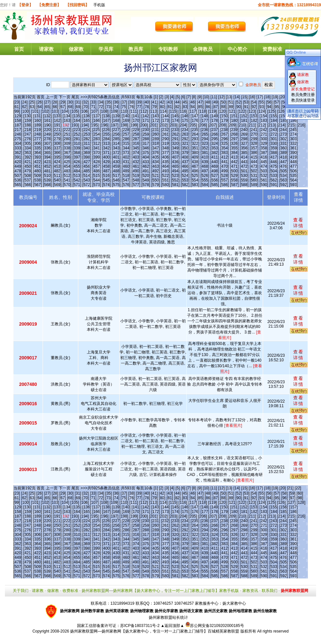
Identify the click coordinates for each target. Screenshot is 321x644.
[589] (254, 185)
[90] (238, 107)
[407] (175, 157)
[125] (272, 111)
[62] (24, 107)
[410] (205, 157)
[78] (147, 107)
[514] (87, 176)
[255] (106, 134)
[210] (242, 125)
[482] (57, 171)
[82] (178, 107)
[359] (274, 148)
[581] (175, 185)
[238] (225, 130)
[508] (28, 176)
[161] (47, 121)
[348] (166, 148)
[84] (193, 107)
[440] (215, 162)
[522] (166, 176)
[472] (244, 166)
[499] (225, 171)
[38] (131, 102)
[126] (282, 111)
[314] (116, 143)
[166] (96, 121)
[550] (156, 180)
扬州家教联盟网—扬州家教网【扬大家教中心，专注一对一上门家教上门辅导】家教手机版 (160, 591)
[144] (166, 116)
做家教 (76, 49)
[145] (175, 116)
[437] (185, 162)
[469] (215, 166)
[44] (178, 102)
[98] (300, 498)
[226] (106, 130)
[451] (38, 166)
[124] (262, 111)
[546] (116, 180)
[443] (244, 162)
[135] (77, 116)
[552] (175, 180)
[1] (156, 97)
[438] (195, 162)
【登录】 (25, 5)
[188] (28, 125)
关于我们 (21, 591)
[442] (234, 162)
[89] (231, 107)
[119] (212, 111)
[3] (167, 97)
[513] (77, 176)
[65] (47, 107)
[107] (94, 111)
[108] (104, 111)
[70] (85, 107)
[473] (254, 166)
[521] (156, 176)
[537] (28, 180)
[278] (47, 139)
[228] (126, 130)
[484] (77, 171)
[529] (234, 176)
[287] (136, 139)
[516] (106, 176)
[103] (55, 111)
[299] (254, 139)
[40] (147, 102)
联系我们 (270, 591)
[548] (136, 180)
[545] (106, 180)
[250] (57, 134)
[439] (205, 162)
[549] (146, 180)
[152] (244, 116)
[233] (175, 130)
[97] (292, 498)
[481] (47, 171)
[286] (126, 139)
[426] (77, 162)
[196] (104, 125)
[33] (93, 102)
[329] (264, 143)
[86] (208, 107)
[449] (18, 166)
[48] (208, 102)
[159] (28, 121)
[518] (126, 176)
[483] (67, 171)
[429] (106, 162)
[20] (283, 97)
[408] (185, 157)
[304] (18, 143)
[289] (156, 139)
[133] (57, 116)
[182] (254, 121)
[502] (254, 171)
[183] (264, 121)
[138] (106, 116)
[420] (18, 162)
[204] (183, 125)
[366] (57, 153)
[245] (293, 130)
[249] (47, 134)
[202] (163, 125)
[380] (195, 153)
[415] (254, 157)
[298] (244, 139)
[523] (175, 176)
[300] (264, 139)
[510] (47, 176)
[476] (283, 166)
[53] (246, 102)
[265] (205, 134)
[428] (96, 162)
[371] (106, 153)
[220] (47, 130)
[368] (77, 153)
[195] (94, 125)
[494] (175, 171)
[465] (175, 166)
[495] (185, 171)
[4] (172, 97)
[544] (96, 180)
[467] (195, 166)
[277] (38, 139)
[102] (45, 111)
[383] (225, 153)
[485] (87, 171)
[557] (225, 180)
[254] (96, 134)
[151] (234, 116)
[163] (67, 121)
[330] (274, 143)
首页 (19, 49)
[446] (274, 162)
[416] (264, 157)
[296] (225, 139)
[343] (116, 148)
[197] (114, 125)
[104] (65, 111)
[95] (277, 107)
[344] (126, 148)
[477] (293, 166)
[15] (244, 97)
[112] (144, 111)
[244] (283, 130)
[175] (185, 121)
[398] (87, 157)
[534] (283, 176)
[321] (185, 143)
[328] (254, 143)
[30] (70, 102)
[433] (146, 162)
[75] (124, 107)
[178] (215, 121)
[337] (57, 148)
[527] (215, 176)
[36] (116, 102)
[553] (185, 180)
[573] (96, 185)
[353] (215, 148)
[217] (18, 130)
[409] (195, 157)
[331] (283, 143)
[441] (225, 162)
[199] (134, 125)
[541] (67, 180)
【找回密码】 (77, 5)
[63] (32, 107)
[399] (96, 157)
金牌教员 (203, 49)
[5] (178, 97)
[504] (274, 171)
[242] (264, 130)
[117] (193, 111)
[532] (264, 176)
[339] (77, 148)
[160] (38, 121)
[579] (156, 185)
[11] (214, 97)
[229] (136, 130)
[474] (264, 166)
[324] (215, 143)
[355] (234, 148)
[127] (291, 502)
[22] (298, 488)
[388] (274, 153)
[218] (28, 130)
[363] (28, 153)
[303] (293, 139)
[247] (28, 134)
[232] (166, 130)
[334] (28, 148)
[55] (262, 102)
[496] (195, 171)
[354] (225, 148)
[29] (63, 102)
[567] (38, 185)
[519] (136, 176)
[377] (166, 153)
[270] (254, 134)
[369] (87, 153)
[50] (223, 102)
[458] (106, 166)
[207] (212, 125)
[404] (146, 157)
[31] (78, 102)
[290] (166, 139)
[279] (57, 139)
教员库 (136, 49)
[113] (153, 111)
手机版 (99, 5)
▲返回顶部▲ (172, 626)
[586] (225, 185)
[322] (195, 143)
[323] (205, 143)
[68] (70, 107)
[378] (175, 153)
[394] (47, 157)
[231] (156, 130)
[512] (67, 176)
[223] (77, 130)
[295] (215, 139)
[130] (28, 116)
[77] (139, 107)
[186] (293, 121)
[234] (185, 130)
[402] (126, 157)
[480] (38, 171)
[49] (216, 102)
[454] (67, 166)
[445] (264, 162)
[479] (28, 171)
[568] (47, 185)
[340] (87, 148)
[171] (146, 121)
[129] (18, 116)
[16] (252, 97)
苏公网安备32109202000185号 (215, 626)
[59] (292, 493)
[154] (264, 116)
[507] (18, 176)
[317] (146, 143)
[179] (225, 121)
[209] (232, 125)
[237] (215, 130)
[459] (116, 166)
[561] (264, 180)
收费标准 (70, 591)
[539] (47, 180)
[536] (18, 180)
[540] (57, 180)
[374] (136, 153)
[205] (193, 125)
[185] (283, 121)
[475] (274, 166)
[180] (234, 121)
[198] (124, 125)
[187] (18, 125)
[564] (293, 180)
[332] (293, 143)
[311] (87, 143)
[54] (254, 102)
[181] (244, 121)
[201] (153, 125)
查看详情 (298, 223)
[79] (154, 107)
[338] (67, 148)
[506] (293, 171)
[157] (293, 507)
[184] (274, 121)
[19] (275, 97)
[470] (225, 166)
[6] (183, 97)
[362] (18, 153)
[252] (77, 134)
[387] (264, 153)
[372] (116, 153)
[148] (205, 116)
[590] (264, 185)
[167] (106, 121)
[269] (244, 134)
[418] (283, 157)
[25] (32, 102)
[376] (156, 153)
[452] (47, 166)
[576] (126, 185)
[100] (25, 111)
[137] (96, 116)
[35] (108, 102)
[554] (195, 180)
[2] (161, 97)
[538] (38, 180)
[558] (234, 180)
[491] (146, 171)
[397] (77, 157)
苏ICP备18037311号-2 (140, 626)
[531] (254, 176)
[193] (75, 125)
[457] (96, 166)
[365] (47, 153)
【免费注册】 (49, 5)
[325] (225, 143)
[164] (77, 121)
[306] (38, 143)
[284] (106, 139)
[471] (234, 166)
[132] (47, 116)
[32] (85, 102)
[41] (154, 102)
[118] (203, 111)
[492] (156, 171)
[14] (237, 97)
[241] (254, 130)
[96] (285, 107)
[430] (116, 162)
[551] (166, 180)
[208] (222, 125)
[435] (166, 162)
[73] (108, 107)
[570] (67, 185)
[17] (260, 97)
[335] (38, 148)
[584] (205, 185)
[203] (173, 125)
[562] (274, 180)
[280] (67, 139)
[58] (285, 102)
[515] (96, 176)
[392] (28, 157)
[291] (175, 139)
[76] (131, 107)
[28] (55, 102)
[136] (87, 116)
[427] (87, 162)
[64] (40, 107)
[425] (67, 162)
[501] (244, 171)
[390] (293, 153)
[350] (185, 148)
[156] (283, 116)
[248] (38, 134)
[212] (262, 125)
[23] (17, 102)
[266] (215, 134)
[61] (17, 107)
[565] (18, 185)
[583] (195, 185)
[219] (38, 130)
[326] (234, 143)
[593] (293, 185)
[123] (252, 111)
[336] (47, 148)
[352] (205, 148)
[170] (136, 121)
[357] (254, 148)
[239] (234, 130)
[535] (293, 176)
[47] (200, 102)
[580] (166, 185)
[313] (106, 143)
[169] (126, 121)
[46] (193, 102)
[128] (301, 502)
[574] (106, 185)
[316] (136, 143)
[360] (283, 148)
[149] (215, 116)
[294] (205, 139)
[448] (293, 162)
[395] (57, 157)
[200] (144, 125)
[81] (170, 107)
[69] (78, 107)
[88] (223, 107)
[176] (195, 121)
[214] (282, 125)
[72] (101, 107)
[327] (244, 143)
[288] (146, 139)
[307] (47, 143)
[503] (264, 171)
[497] (205, 171)
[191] (57, 125)
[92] (254, 107)
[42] (162, 102)
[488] (116, 171)
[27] (47, 102)
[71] (93, 107)
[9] (199, 97)
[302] (283, 139)
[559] (244, 180)
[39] (139, 102)
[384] (234, 153)
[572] (87, 185)
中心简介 (237, 49)
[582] (185, 185)
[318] (156, 143)
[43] (170, 102)
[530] (244, 176)
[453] (57, 166)
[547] (126, 180)
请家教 (46, 49)
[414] (244, 157)
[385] (244, 153)
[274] (293, 134)
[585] (215, 185)
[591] (274, 185)
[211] (252, 125)
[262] (175, 134)
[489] (126, 171)
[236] (205, 130)
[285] (116, 139)
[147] (195, 116)
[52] (238, 102)
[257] (126, 134)
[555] (205, 180)
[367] (67, 153)
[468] (205, 166)
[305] (28, 143)
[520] (146, 176)
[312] (96, 143)
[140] (126, 116)
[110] (124, 111)
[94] (269, 107)
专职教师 (168, 49)
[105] (75, 111)
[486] (96, 171)
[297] (234, 139)
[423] (47, 162)
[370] (96, 153)
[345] (136, 148)
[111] (134, 111)
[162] (57, 121)
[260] (156, 134)
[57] (277, 102)
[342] (106, 148)
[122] (242, 111)
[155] (274, 116)
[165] (87, 121)
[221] (57, 130)
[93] (262, 107)
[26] (40, 102)
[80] (162, 107)
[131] (38, 116)
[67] (63, 107)
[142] (146, 116)
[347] (156, 148)
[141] (136, 116)
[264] (195, 134)
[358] (264, 148)
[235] (195, 130)
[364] (38, 153)
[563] (283, 180)
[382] (215, 153)
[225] (96, 130)
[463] (156, 166)
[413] (234, 157)
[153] (254, 116)
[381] (205, 153)
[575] (116, 185)
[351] (195, 148)
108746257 (184, 603)
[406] (166, 157)
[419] (293, 157)
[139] (116, 116)
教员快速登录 (303, 100)
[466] (185, 166)
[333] (18, 148)
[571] (77, 185)
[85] (200, 107)
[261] (166, 134)
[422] (38, 162)
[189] (38, 125)
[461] (136, 166)
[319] (166, 143)
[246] (18, 134)
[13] (229, 97)
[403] (136, 157)
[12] (221, 97)
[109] (114, 111)
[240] (244, 130)
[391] (18, 157)
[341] (96, 148)
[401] (116, 157)
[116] (183, 111)
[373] (126, 153)
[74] (116, 107)
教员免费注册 (303, 95)
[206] (203, 125)
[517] (116, 176)
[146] (185, 116)
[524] (185, 176)
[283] (96, 139)
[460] (126, 166)
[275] (18, 139)
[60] (300, 493)
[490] (136, 171)
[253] (87, 134)
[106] (85, 111)
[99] (17, 111)
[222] (67, 130)
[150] (225, 116)
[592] (283, 185)
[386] (254, 153)
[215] (291, 125)
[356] (244, 148)
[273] (283, 134)
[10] (206, 97)
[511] (57, 176)
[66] (55, 107)
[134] (67, 116)
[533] (274, 176)
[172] (156, 121)
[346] (146, 148)
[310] (77, 143)
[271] (264, 134)
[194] (85, 125)
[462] (146, 166)
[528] (225, 176)
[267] (225, 134)
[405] (156, 157)
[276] (28, 139)
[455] (77, 166)
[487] (106, 171)
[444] (254, 162)
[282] (87, 139)
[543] (87, 180)
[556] (215, 180)
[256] (116, 134)
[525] (195, 176)
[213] (272, 125)
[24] (24, 102)
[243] (274, 130)
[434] (156, 162)
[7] (189, 97)
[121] (232, 111)
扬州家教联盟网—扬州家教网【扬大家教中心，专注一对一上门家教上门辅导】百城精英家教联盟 (155, 631)
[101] (35, 111)
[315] (126, 143)
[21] (290, 488)
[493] (166, 171)
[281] (77, 139)
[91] (246, 107)
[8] (194, 97)
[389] (283, 153)
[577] (136, 185)
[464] (166, 166)
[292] (185, 139)
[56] (269, 102)
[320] (175, 143)
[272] (274, 134)
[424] (57, 162)
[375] (146, 153)
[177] (205, 121)
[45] (185, 102)
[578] (146, 185)
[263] (185, 134)
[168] (116, 121)
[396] (67, 157)
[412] (225, 157)
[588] (244, 185)
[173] (166, 121)
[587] (234, 185)
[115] (173, 111)
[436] (175, 162)
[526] (205, 176)
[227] (116, 130)
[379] (185, 153)
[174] (175, 121)
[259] (146, 134)
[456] (87, 166)
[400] (106, 157)
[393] (38, 157)
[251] (67, 134)
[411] (215, 157)
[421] (28, 162)
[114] (163, 111)
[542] (77, 180)
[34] (101, 102)
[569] (57, 185)
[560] (254, 180)
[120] (222, 111)
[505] (283, 171)
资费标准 (272, 49)
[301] (274, 139)
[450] (28, 166)
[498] (215, 171)
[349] (175, 148)
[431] (126, 162)
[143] (156, 116)
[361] (293, 148)
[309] (67, 143)
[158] (18, 121)
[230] (146, 130)
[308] (57, 143)
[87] (216, 107)
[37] (124, 102)
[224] (87, 130)
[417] (274, 157)
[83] (185, 107)
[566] (28, 185)
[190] (47, 125)
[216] (301, 125)
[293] (195, 139)
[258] (136, 134)
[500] (234, 171)
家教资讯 (250, 591)
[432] (136, 162)
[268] (234, 134)
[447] (283, 162)
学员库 (106, 49)
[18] (267, 97)
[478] (18, 171)
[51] (231, 102)
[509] (38, 176)
